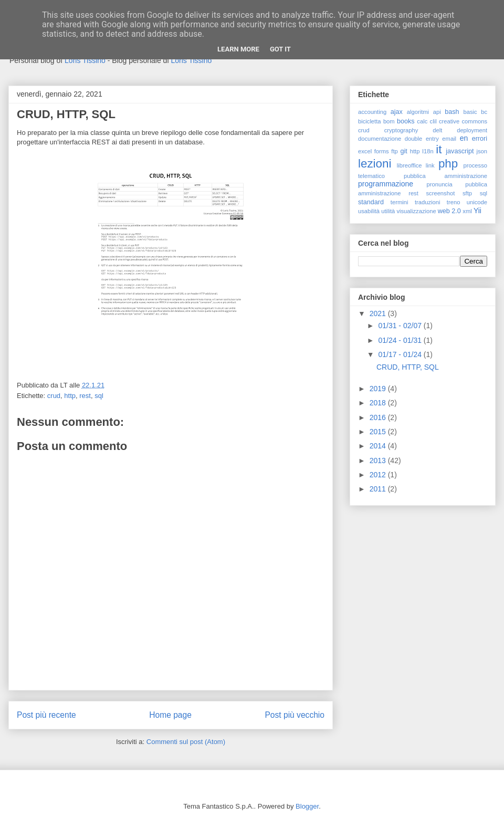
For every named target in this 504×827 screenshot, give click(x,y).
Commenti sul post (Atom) (186, 742)
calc (422, 121)
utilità (388, 211)
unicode (477, 202)
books (406, 121)
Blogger (307, 806)
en (464, 138)
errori (480, 139)
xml (467, 211)
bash (452, 112)
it (439, 149)
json (482, 151)
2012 (379, 475)
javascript (460, 151)
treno (454, 202)
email (449, 139)
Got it (280, 49)
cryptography (401, 130)
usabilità (369, 211)
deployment (472, 130)
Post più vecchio (295, 715)
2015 (379, 432)
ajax (397, 112)
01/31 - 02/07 (401, 326)
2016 (379, 417)
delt (437, 130)
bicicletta (370, 121)
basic (470, 112)
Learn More (238, 49)
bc (484, 112)
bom (389, 121)
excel (365, 151)
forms (382, 151)
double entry (422, 139)
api (437, 112)
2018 (379, 403)
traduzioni (428, 202)
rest (85, 396)
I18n (428, 151)
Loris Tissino (85, 60)
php (448, 164)
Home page (170, 715)
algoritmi (418, 112)
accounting (372, 112)
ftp (394, 151)
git (403, 151)
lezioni (375, 164)
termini (400, 202)
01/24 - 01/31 (401, 340)
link (430, 165)
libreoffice (409, 165)
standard (371, 202)
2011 (379, 489)
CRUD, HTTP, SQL (408, 367)
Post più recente (46, 715)
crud (54, 396)
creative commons (463, 121)
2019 (379, 389)
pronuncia (440, 184)
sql (99, 396)
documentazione (380, 139)
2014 (379, 446)
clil (433, 121)
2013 (379, 460)
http (70, 396)
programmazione (386, 184)
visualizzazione (416, 211)
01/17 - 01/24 (401, 354)
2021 (379, 313)
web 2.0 (449, 211)
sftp (467, 193)
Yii (477, 211)
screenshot (441, 193)
